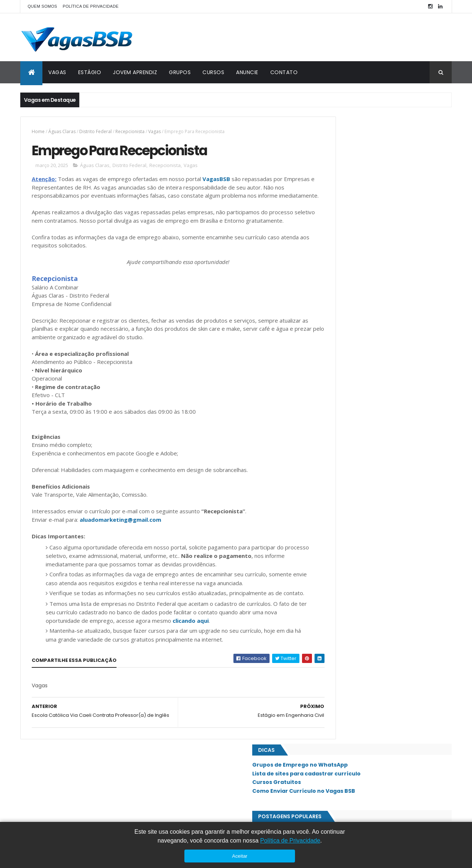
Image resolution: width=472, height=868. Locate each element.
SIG (327, 603)
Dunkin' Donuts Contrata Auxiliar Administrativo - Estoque (381, 267)
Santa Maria (337, 628)
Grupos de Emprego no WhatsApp (366, 138)
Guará (330, 453)
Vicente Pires (338, 702)
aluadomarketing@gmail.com (120, 538)
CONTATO (284, 72)
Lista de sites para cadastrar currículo (372, 146)
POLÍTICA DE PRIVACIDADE (91, 6)
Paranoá (333, 528)
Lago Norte (336, 478)
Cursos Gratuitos (342, 155)
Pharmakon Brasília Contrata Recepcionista (374, 218)
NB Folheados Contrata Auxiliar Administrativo (377, 285)
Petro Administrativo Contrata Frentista (369, 300)
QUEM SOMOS (42, 6)
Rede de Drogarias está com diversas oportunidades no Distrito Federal (398, 334)
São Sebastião (339, 665)
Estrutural (336, 428)
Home (38, 131)
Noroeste (334, 503)
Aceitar (240, 856)
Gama (329, 441)
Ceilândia (334, 416)
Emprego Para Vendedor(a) (353, 360)
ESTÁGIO (90, 72)
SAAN (329, 578)
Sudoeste (334, 653)
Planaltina (335, 541)
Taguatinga (336, 677)
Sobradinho (336, 640)
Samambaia (335, 615)
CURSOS (213, 72)
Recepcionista (130, 131)
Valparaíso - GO (341, 690)
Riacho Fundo (339, 565)
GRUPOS (180, 72)
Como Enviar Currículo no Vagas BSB (369, 164)
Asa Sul (332, 403)
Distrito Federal (96, 131)
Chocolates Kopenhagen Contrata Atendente (376, 248)
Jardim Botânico (342, 466)
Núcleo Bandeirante (345, 515)
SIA (327, 590)
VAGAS (57, 72)
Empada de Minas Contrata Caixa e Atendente (377, 203)
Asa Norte (334, 391)
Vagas (155, 131)
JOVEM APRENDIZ (135, 72)
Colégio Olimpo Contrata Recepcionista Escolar (379, 233)
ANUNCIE (247, 72)
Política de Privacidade (290, 841)
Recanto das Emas (343, 553)
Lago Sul (333, 491)
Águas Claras (62, 131)
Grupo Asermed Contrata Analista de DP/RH (374, 315)
